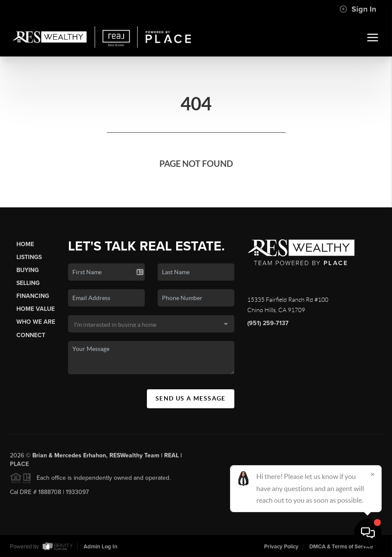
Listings (29, 257)
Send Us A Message (191, 398)
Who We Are (36, 322)
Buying (28, 270)
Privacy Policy (281, 547)
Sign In (358, 9)
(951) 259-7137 (268, 323)
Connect (31, 335)
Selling (28, 283)
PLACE (19, 466)
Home (25, 244)
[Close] (373, 474)
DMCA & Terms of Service (341, 547)
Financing (33, 296)
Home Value (36, 309)
